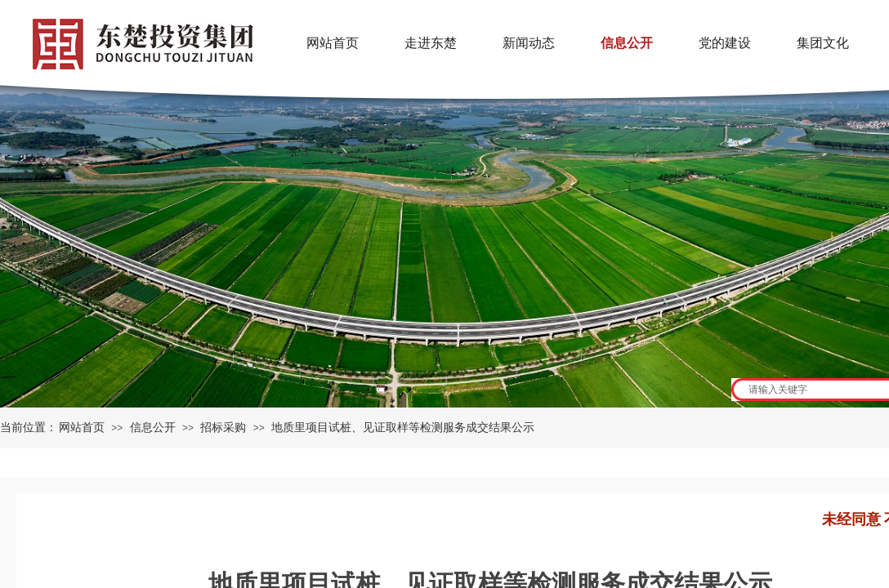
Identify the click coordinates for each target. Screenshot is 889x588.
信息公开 (153, 428)
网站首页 (82, 428)
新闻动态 (529, 43)
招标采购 (223, 428)
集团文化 (823, 43)
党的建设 (725, 43)
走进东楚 (431, 43)
